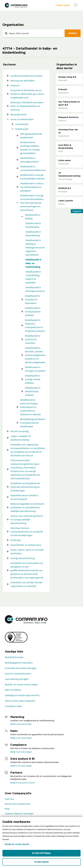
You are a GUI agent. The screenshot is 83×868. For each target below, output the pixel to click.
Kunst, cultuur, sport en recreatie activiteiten (27, 552)
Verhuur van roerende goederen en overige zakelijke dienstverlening (27, 519)
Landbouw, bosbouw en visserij (26, 76)
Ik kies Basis (41, 862)
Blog (7, 809)
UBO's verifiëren (13, 690)
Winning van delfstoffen (22, 81)
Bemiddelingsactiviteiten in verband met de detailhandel (33, 423)
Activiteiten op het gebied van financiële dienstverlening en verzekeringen (25, 487)
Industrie (15, 85)
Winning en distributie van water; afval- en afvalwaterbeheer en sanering (27, 106)
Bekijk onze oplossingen (21, 724)
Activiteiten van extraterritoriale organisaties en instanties (26, 584)
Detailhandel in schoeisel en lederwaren (33, 299)
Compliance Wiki (13, 706)
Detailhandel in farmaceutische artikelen (33, 312)
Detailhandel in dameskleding (33, 234)
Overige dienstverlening (23, 558)
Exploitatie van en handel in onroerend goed (24, 497)
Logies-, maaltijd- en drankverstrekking (21, 438)
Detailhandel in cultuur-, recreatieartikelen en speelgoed (32, 187)
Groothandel (22, 124)
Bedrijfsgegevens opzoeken (19, 663)
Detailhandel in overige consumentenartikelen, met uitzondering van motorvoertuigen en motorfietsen (32, 203)
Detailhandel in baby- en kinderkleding (33, 263)
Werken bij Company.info (18, 804)
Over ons (9, 799)
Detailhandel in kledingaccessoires (35, 289)
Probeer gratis (63, 5)
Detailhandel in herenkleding (33, 225)
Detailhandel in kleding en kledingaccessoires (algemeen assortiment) (35, 247)
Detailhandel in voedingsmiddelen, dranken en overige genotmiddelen (30, 148)
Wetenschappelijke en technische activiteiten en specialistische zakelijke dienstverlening (27, 507)
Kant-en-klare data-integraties (20, 701)
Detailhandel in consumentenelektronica (33, 168)
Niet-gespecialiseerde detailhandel (31, 136)
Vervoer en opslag (20, 431)
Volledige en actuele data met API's (22, 695)
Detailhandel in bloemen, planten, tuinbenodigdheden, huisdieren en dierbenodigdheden (35, 355)
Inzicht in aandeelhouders (18, 673)
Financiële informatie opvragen (21, 668)
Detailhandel (22, 129)
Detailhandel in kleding (33, 217)
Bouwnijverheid (18, 114)
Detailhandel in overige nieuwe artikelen (33, 379)
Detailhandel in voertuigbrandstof (29, 160)
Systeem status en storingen (19, 813)
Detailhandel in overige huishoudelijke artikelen (33, 177)
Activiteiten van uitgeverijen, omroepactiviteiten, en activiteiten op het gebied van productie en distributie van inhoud (28, 450)
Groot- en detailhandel (22, 119)
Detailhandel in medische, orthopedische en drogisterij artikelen (35, 325)
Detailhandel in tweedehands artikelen (33, 391)
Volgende (77, 211)
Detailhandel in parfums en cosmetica (33, 339)
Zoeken (73, 33)
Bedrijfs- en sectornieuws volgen (21, 684)
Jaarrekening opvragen (17, 679)
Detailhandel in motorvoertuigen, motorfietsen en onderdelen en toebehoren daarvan (31, 407)
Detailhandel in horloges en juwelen (35, 369)
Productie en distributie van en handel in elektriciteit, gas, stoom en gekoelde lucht (27, 94)
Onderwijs (16, 540)
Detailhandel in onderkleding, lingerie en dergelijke (33, 277)
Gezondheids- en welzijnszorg (26, 545)
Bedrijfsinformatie (14, 657)
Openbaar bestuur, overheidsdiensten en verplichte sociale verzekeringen (27, 532)
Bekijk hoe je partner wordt (22, 783)
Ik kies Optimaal (41, 853)
